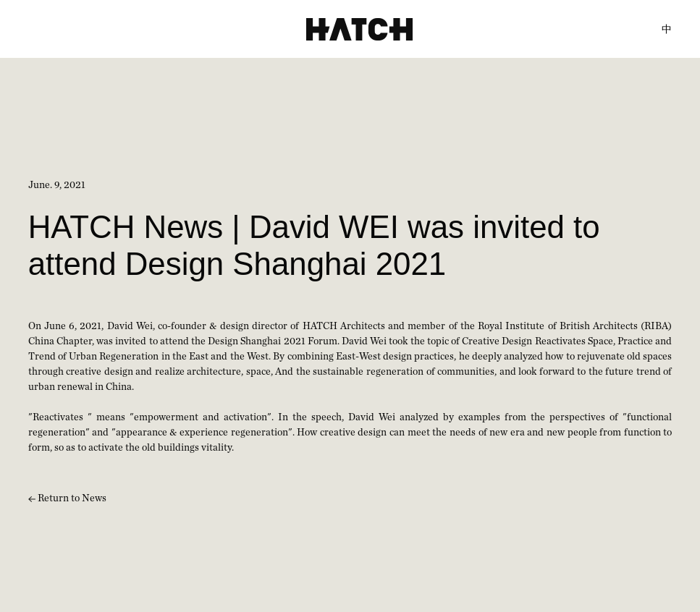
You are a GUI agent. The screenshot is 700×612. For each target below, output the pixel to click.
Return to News (67, 498)
